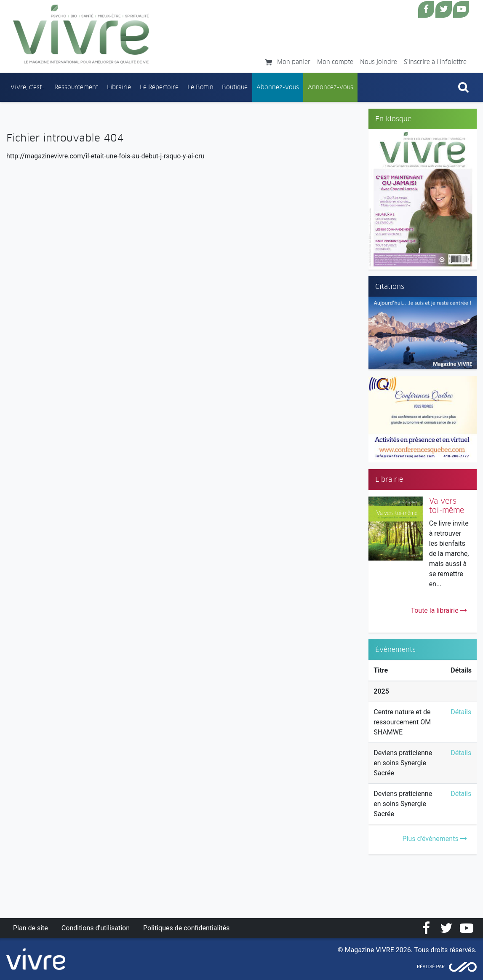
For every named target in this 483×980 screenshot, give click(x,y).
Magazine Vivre (81, 34)
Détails (461, 712)
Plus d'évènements (435, 839)
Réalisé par (431, 967)
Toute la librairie (439, 610)
